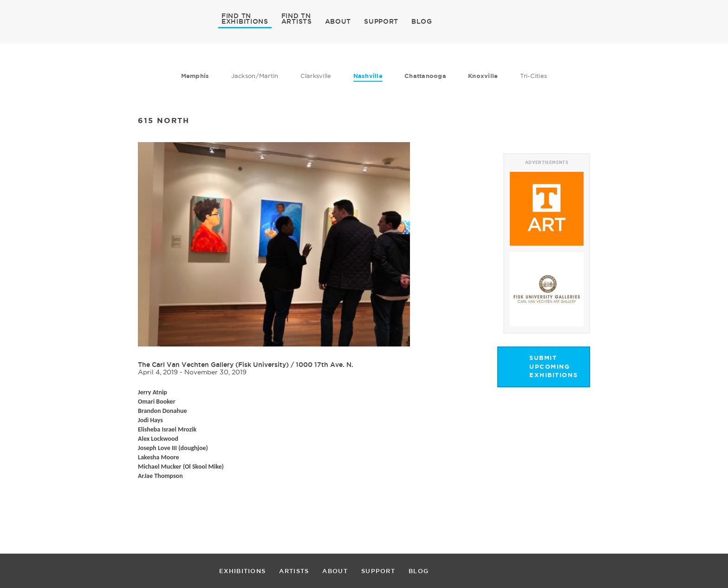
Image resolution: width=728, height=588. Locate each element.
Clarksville (316, 76)
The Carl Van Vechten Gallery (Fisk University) (213, 365)
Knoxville (483, 76)
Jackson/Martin (255, 76)
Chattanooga (425, 76)
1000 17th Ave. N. (325, 365)
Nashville (368, 76)
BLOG (422, 21)
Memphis (195, 76)
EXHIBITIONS (245, 21)
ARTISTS (297, 21)
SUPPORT (381, 21)
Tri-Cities (534, 76)
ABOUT (338, 21)
